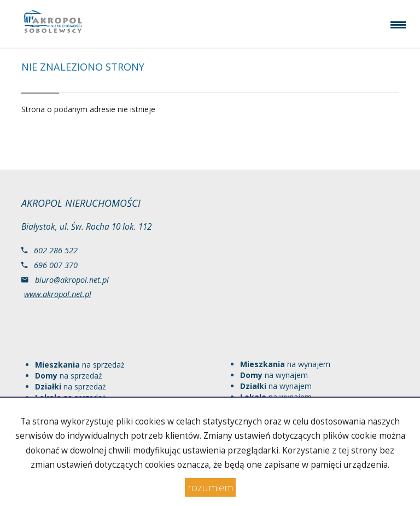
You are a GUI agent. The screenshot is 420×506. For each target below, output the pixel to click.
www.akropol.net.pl (58, 294)
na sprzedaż (80, 365)
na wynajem (285, 364)
